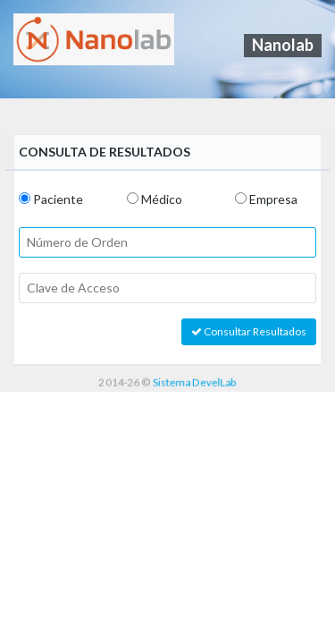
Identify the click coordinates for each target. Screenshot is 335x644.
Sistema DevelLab (195, 381)
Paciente (58, 199)
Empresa (273, 199)
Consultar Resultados (249, 331)
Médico (162, 199)
